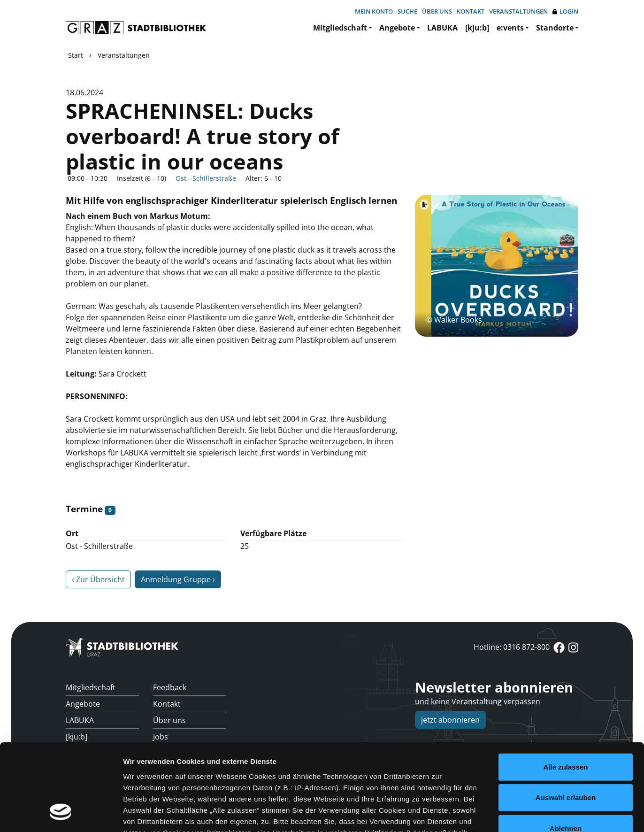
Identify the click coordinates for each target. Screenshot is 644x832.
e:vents (510, 28)
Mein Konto (374, 11)
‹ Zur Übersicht (98, 579)
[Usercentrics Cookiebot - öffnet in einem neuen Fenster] (61, 814)
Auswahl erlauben (566, 719)
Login (565, 12)
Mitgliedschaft (340, 28)
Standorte (555, 28)
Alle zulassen (565, 689)
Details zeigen (499, 813)
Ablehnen (566, 750)
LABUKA (442, 28)
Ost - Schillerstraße (206, 178)
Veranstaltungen (518, 11)
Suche (407, 11)
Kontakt (471, 11)
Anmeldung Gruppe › (178, 579)
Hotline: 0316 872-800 (512, 647)
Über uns (437, 11)
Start (76, 55)
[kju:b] (477, 28)
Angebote (397, 28)
